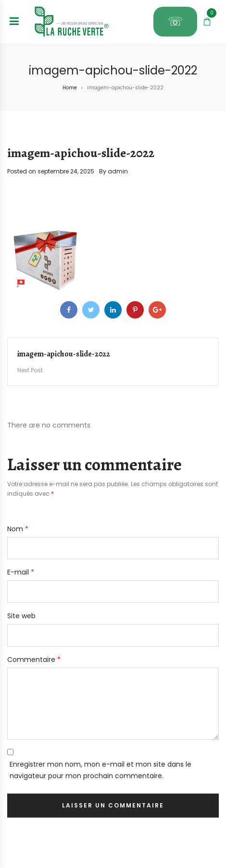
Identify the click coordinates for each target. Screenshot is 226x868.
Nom (18, 529)
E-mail (21, 572)
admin (118, 171)
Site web (21, 616)
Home (70, 88)
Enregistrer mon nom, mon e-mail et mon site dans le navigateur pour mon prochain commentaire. (100, 770)
